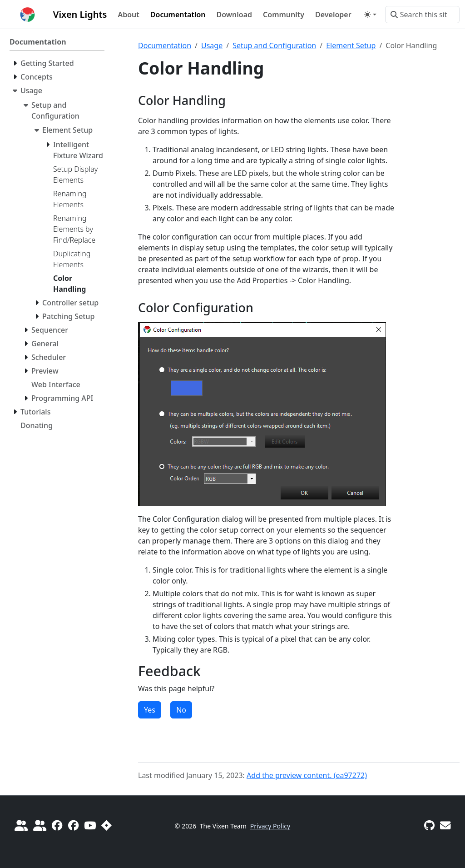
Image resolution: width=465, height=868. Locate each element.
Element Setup (351, 45)
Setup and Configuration (274, 45)
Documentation (165, 45)
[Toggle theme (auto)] (370, 15)
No (181, 710)
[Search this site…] (422, 15)
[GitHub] (429, 825)
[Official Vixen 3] (57, 825)
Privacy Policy (270, 826)
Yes (150, 710)
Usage (212, 45)
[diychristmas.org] (40, 825)
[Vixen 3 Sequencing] (73, 825)
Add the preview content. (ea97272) (307, 775)
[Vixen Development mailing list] (445, 825)
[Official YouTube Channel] (90, 825)
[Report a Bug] (106, 825)
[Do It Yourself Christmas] (21, 825)
